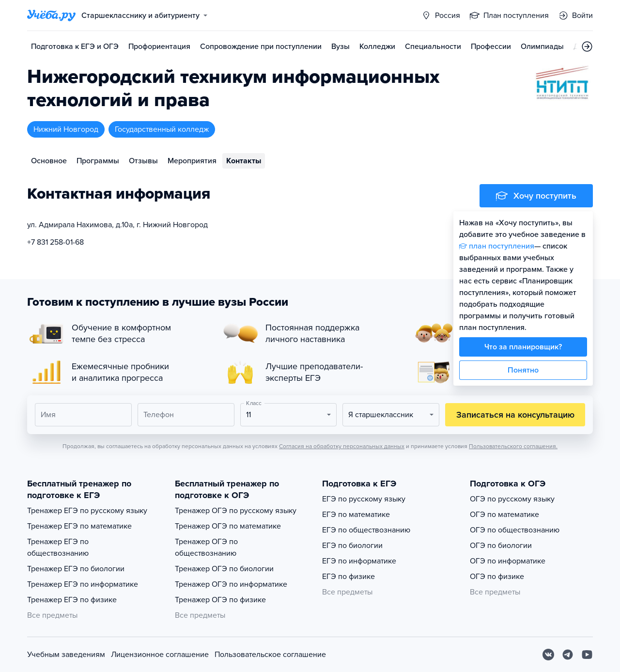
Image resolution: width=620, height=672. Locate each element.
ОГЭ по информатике (508, 561)
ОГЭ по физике (497, 577)
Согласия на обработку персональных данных (342, 446)
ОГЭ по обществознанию (515, 530)
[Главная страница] (51, 16)
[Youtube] (587, 655)
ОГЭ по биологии (501, 546)
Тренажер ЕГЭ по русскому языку (87, 511)
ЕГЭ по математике (356, 515)
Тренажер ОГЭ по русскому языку (236, 511)
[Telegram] (568, 655)
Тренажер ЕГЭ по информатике (83, 584)
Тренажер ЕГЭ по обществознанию (58, 547)
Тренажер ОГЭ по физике (220, 600)
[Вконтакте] (548, 655)
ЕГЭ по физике (349, 577)
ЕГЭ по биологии (352, 546)
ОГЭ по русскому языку (512, 499)
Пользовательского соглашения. (513, 446)
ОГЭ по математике (504, 515)
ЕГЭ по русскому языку (364, 499)
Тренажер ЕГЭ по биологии (76, 569)
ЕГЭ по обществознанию (366, 530)
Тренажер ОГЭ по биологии (224, 569)
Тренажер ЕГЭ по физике (72, 600)
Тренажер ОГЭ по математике (228, 526)
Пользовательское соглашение (270, 655)
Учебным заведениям (66, 655)
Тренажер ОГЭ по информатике (231, 584)
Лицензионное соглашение (160, 655)
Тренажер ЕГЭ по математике (79, 526)
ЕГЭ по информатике (359, 561)
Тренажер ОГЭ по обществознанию (206, 547)
